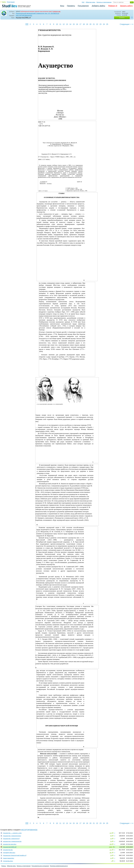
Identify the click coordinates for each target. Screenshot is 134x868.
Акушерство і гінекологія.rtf (11, 839)
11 (60, 24)
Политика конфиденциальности (59, 866)
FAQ (83, 2)
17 (80, 24)
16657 (111, 847)
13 (67, 24)
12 (64, 24)
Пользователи (83, 6)
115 (111, 833)
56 (111, 841)
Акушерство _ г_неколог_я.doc (12, 833)
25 (107, 24)
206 (111, 844)
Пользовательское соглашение (40, 866)
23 (100, 24)
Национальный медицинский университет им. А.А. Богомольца (37, 13)
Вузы (62, 6)
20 (90, 24)
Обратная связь (91, 2)
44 (111, 839)
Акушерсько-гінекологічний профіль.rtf (15, 855)
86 (111, 836)
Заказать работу (126, 6)
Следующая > (125, 24)
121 (111, 850)
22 (97, 24)
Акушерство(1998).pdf (10, 847)
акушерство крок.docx (10, 844)
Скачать (122, 18)
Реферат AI (113, 6)
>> (132, 24)
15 (74, 24)
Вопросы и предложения (104, 2)
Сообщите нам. (57, 11)
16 (77, 24)
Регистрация (11, 2)
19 (87, 24)
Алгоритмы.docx (8, 861)
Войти (4, 2)
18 (84, 24)
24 (104, 24)
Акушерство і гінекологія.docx (12, 836)
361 (111, 853)
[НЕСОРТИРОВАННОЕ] (24, 16)
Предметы (71, 6)
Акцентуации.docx (9, 858)
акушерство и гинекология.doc (12, 841)
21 (94, 24)
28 (111, 855)
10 (57, 24)
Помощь (4, 866)
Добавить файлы (98, 6)
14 (70, 24)
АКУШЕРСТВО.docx (9, 853)
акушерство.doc (8, 850)
